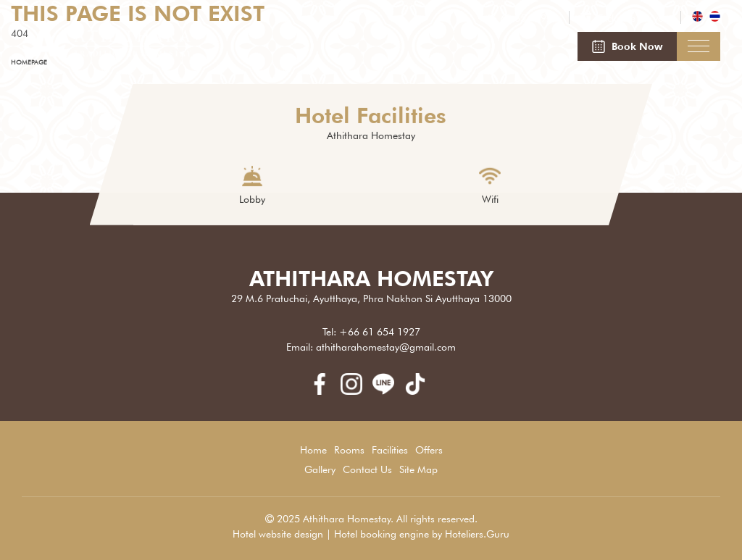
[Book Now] (627, 46)
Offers (429, 450)
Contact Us (367, 469)
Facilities (390, 450)
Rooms (349, 450)
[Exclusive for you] (625, 18)
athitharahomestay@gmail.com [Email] (386, 347)
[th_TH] (715, 18)
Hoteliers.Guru (477, 534)
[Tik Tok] (419, 391)
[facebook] (325, 391)
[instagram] (357, 391)
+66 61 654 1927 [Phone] (380, 332)
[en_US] (699, 18)
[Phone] (509, 18)
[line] (388, 391)
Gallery (320, 469)
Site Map (418, 469)
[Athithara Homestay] (108, 56)
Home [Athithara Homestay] (313, 450)
